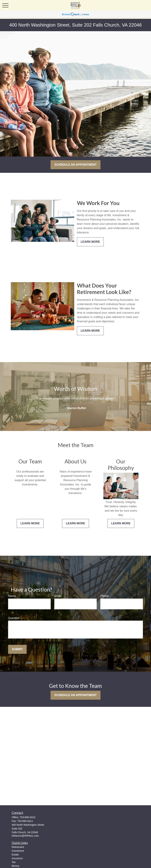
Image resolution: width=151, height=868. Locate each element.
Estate (15, 855)
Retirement (18, 847)
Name (12, 596)
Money (15, 866)
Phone (104, 596)
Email (58, 596)
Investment (18, 851)
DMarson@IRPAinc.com (25, 836)
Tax (14, 862)
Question (14, 618)
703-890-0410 (27, 817)
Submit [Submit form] (17, 649)
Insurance (17, 858)
